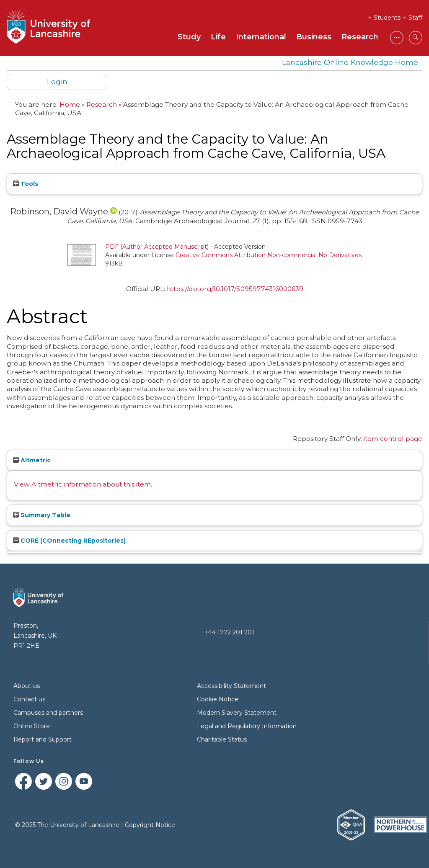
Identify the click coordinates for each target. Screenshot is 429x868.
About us (27, 686)
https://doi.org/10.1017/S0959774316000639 (235, 289)
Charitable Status (222, 739)
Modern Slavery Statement (237, 713)
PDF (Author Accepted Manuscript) (157, 247)
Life (218, 37)
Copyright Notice (150, 825)
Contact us (29, 699)
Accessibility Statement (231, 686)
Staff (415, 18)
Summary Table (42, 515)
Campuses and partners (48, 713)
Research (360, 37)
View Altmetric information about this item (82, 484)
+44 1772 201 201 (229, 632)
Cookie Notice (218, 699)
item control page (393, 439)
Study (189, 37)
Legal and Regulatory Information (247, 726)
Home (70, 104)
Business (314, 37)
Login (57, 81)
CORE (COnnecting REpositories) (69, 541)
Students (387, 18)
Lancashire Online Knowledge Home (350, 62)
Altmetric (32, 460)
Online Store (32, 726)
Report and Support (43, 739)
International (261, 37)
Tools (26, 184)
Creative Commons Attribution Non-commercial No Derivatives (269, 255)
